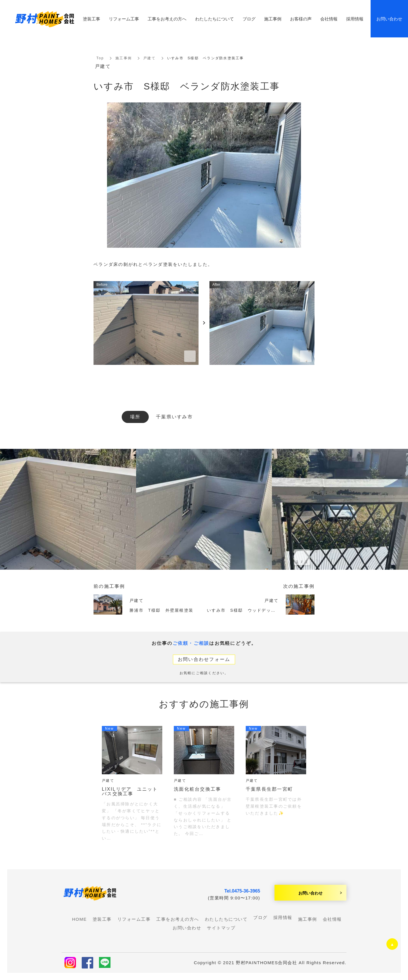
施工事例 (124, 58)
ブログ (260, 917)
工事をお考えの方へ (167, 19)
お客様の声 (301, 19)
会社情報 (329, 19)
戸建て (149, 58)
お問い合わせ (310, 893)
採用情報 (283, 917)
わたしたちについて (215, 19)
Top (100, 58)
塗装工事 (91, 19)
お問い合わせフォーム (204, 659)
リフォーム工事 (124, 19)
